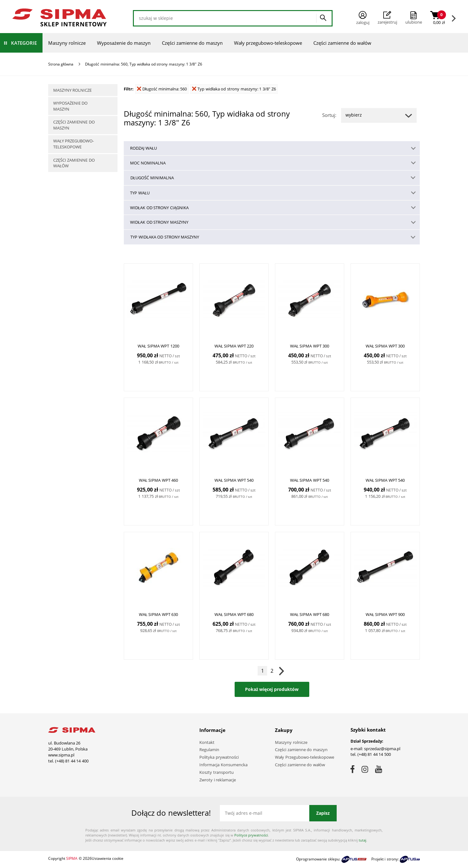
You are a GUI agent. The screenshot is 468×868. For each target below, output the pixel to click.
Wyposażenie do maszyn (124, 43)
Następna (281, 671)
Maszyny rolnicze (67, 43)
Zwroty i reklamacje (218, 780)
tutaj (362, 840)
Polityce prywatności (251, 835)
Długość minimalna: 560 (162, 89)
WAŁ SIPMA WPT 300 (310, 346)
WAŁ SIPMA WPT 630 (159, 615)
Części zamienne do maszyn (192, 43)
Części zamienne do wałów (342, 43)
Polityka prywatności (219, 757)
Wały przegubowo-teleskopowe (268, 43)
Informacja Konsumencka (223, 765)
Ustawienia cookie (108, 858)
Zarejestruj (387, 18)
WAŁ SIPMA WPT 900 (385, 615)
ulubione (414, 22)
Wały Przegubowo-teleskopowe (305, 757)
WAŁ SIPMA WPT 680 (234, 615)
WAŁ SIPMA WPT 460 (159, 480)
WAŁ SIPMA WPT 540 (234, 480)
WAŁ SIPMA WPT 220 (234, 346)
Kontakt (207, 742)
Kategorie (24, 43)
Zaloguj (363, 18)
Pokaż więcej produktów (272, 689)
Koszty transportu (217, 772)
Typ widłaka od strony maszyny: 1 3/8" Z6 (234, 89)
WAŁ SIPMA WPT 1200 (158, 346)
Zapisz (323, 813)
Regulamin (209, 750)
